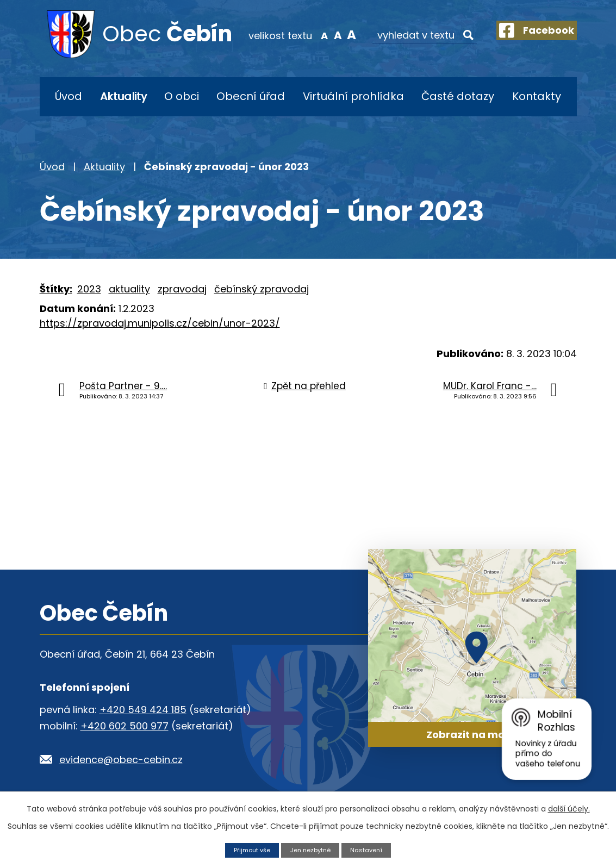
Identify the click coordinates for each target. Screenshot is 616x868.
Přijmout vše (247, 849)
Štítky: (56, 289)
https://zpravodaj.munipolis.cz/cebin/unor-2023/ (160, 323)
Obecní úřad (251, 96)
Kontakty (537, 96)
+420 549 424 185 (143, 710)
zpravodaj (182, 289)
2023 (89, 289)
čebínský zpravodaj (262, 289)
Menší (309, 35)
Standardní (323, 35)
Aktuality (123, 96)
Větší (337, 35)
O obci (182, 96)
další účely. (569, 808)
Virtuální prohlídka (353, 96)
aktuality (129, 289)
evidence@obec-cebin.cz (121, 760)
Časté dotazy (458, 96)
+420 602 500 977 (125, 726)
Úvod (69, 96)
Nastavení (372, 849)
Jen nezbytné (311, 849)
